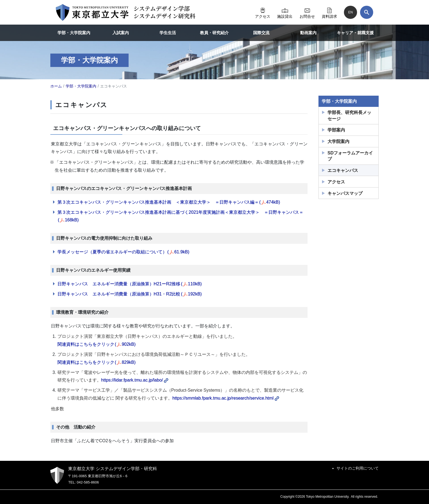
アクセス (263, 12)
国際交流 (261, 33)
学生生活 (168, 33)
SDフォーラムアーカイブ (350, 156)
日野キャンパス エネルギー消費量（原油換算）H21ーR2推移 (130, 284)
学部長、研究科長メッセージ (349, 115)
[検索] (367, 12)
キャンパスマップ (345, 193)
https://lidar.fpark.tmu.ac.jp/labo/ (135, 380)
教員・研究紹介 (214, 33)
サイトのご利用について (358, 468)
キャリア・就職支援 (355, 33)
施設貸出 (285, 12)
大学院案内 (338, 141)
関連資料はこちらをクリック (97, 344)
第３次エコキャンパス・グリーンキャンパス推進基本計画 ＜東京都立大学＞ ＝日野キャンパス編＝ (169, 202)
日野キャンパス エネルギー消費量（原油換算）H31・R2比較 (130, 294)
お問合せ (307, 12)
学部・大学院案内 (74, 33)
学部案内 (336, 130)
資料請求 (329, 12)
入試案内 (121, 33)
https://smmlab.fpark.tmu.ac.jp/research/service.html (226, 398)
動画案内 (308, 33)
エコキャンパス (343, 170)
